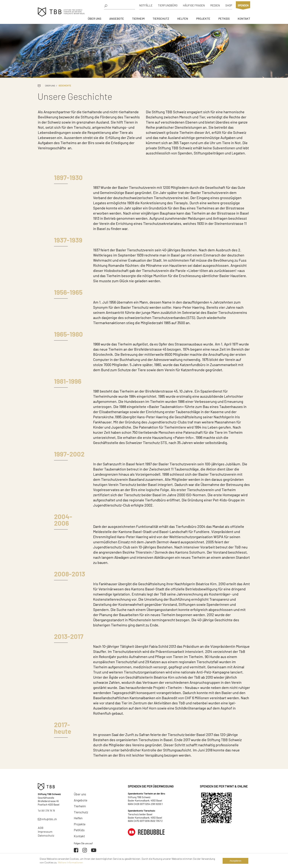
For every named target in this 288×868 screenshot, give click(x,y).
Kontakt (244, 18)
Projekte (203, 18)
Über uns (94, 18)
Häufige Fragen (194, 5)
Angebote (117, 18)
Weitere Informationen (70, 862)
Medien (215, 5)
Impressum (45, 832)
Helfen (183, 18)
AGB (41, 828)
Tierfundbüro (168, 5)
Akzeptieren (235, 861)
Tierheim (138, 18)
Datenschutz (46, 835)
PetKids (224, 18)
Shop (229, 5)
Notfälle (146, 5)
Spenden (243, 5)
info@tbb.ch (47, 819)
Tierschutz (161, 18)
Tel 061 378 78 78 (46, 811)
